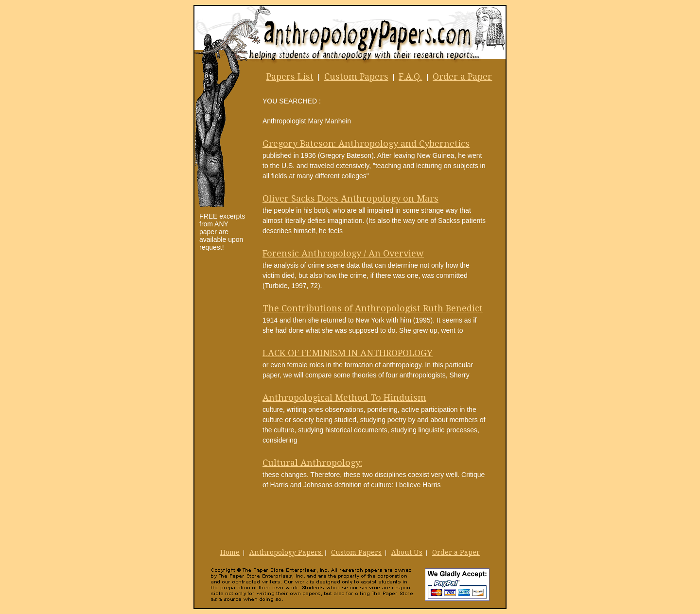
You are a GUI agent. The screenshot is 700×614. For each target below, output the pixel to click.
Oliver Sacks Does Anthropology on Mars (350, 198)
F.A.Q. (410, 77)
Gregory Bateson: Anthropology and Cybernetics (366, 144)
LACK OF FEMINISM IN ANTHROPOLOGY (348, 353)
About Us (407, 552)
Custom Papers (356, 77)
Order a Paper (462, 77)
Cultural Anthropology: (312, 463)
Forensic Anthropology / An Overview (343, 253)
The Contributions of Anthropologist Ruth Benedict (373, 308)
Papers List (290, 77)
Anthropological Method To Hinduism (344, 398)
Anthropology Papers (286, 552)
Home (230, 552)
